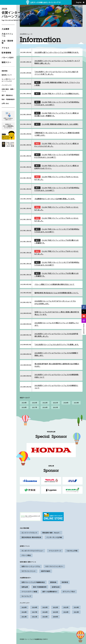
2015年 (55, 407)
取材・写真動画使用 (8, 99)
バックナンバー (7, 85)
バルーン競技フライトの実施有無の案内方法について (54, 284)
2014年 (66, 612)
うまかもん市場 (72, 551)
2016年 (45, 407)
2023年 (35, 403)
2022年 (45, 403)
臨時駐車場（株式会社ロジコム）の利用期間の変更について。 (57, 293)
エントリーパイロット (29, 533)
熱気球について (7, 75)
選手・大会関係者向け (50, 592)
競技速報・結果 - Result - (51, 533)
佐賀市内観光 (46, 571)
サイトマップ (26, 596)
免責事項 (65, 582)
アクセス (5, 48)
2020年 (66, 403)
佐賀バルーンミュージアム (31, 566)
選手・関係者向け (7, 95)
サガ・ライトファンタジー (54, 566)
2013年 (76, 612)
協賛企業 (25, 587)
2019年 (76, 403)
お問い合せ (5, 103)
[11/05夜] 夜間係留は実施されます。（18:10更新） (56, 124)
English (79, 2)
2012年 (24, 617)
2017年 (35, 407)
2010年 (45, 617)
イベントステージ (55, 551)
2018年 (24, 407)
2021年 (55, 403)
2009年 (55, 617)
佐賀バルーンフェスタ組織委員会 (33, 582)
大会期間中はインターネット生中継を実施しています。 (55, 199)
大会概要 (5, 29)
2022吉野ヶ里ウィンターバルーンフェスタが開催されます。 (57, 52)
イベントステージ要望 (29, 592)
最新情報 (5, 71)
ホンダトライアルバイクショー (32, 551)
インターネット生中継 (54, 537)
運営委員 (53, 582)
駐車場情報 (6, 53)
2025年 (24, 607)
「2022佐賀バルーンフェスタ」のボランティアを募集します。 (57, 344)
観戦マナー (6, 62)
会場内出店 (56, 587)
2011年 (35, 617)
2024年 (24, 403)
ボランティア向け (69, 592)
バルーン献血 (26, 555)
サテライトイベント (29, 571)
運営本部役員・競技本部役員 (31, 537)
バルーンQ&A (8, 58)
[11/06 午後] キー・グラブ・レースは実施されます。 (57, 93)
